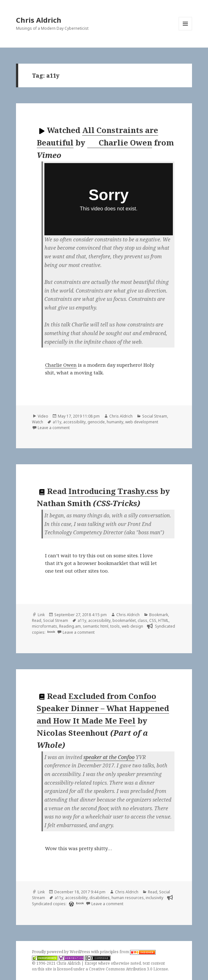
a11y (57, 422)
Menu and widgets (185, 30)
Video (43, 416)
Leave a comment (54, 428)
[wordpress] (71, 904)
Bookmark (159, 615)
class (143, 620)
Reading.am (70, 626)
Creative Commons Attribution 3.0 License (128, 969)
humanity (115, 422)
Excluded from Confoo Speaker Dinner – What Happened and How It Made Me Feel (103, 708)
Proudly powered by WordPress (62, 952)
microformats (45, 626)
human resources (128, 898)
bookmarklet (124, 620)
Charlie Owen (120, 143)
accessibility (74, 422)
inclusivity (154, 898)
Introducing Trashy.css (113, 491)
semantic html (96, 626)
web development (142, 422)
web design (132, 626)
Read (37, 620)
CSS (153, 620)
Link (41, 615)
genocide (96, 422)
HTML (163, 620)
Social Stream (155, 416)
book (51, 632)
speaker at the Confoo (109, 757)
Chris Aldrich (39, 20)
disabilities (100, 898)
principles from (128, 952)
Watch (38, 422)
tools (115, 626)
